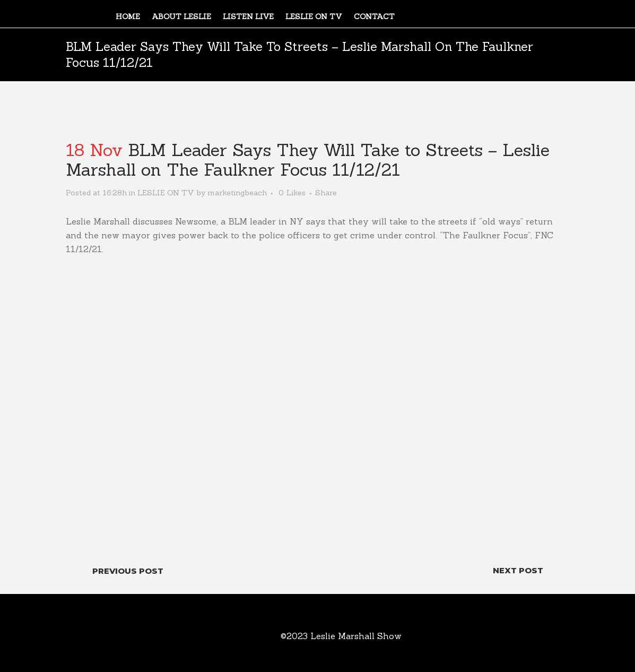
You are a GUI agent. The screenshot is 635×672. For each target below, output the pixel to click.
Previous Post (128, 571)
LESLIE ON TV (166, 193)
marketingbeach (237, 193)
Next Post (518, 570)
